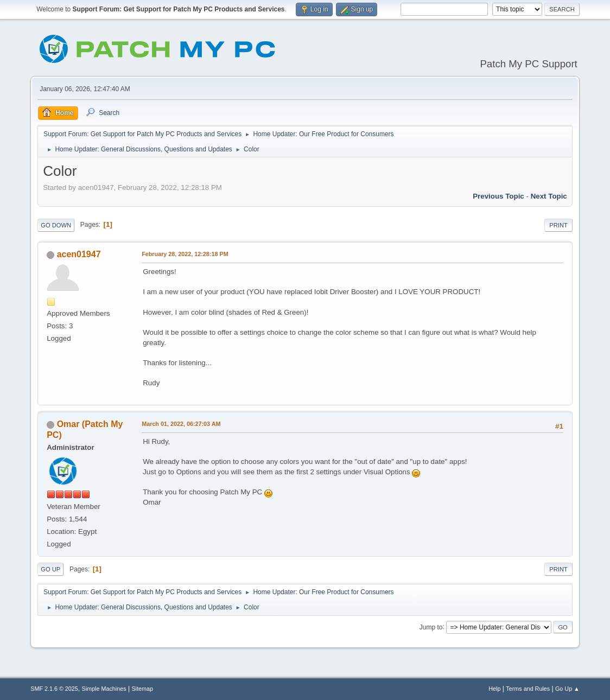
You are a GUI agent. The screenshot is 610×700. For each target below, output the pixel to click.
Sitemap (142, 689)
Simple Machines (104, 689)
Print (558, 225)
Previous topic (498, 196)
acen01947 (79, 254)
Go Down (56, 225)
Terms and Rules (528, 689)
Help (494, 689)
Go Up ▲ (567, 689)
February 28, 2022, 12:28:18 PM (185, 254)
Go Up (50, 569)
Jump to (431, 627)
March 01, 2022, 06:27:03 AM (181, 424)
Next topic (549, 196)
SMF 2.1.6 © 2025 (54, 689)
